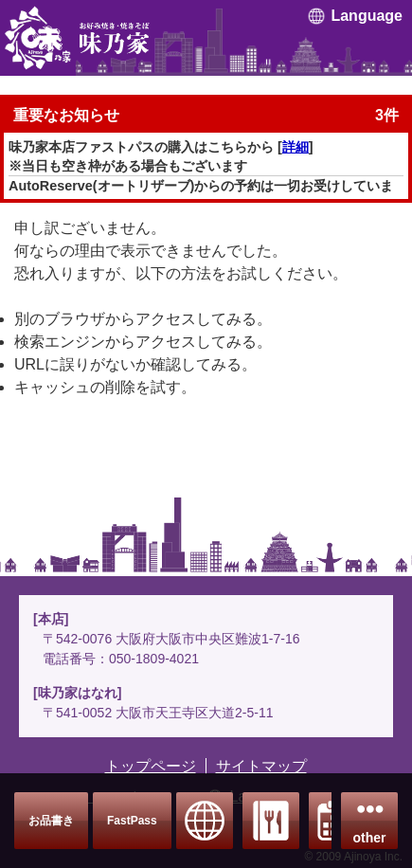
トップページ (151, 766)
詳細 (296, 147)
